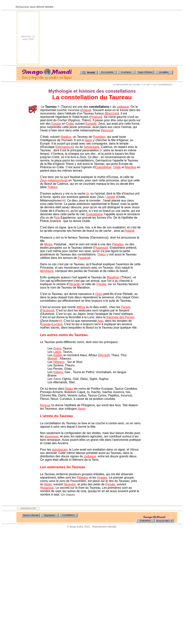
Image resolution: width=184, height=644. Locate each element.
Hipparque (47, 488)
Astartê (130, 231)
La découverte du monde (126, 84)
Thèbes (52, 187)
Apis (100, 321)
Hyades (102, 478)
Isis (58, 218)
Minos (48, 244)
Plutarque (101, 248)
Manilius (131, 167)
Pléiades (118, 244)
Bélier (48, 484)
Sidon (88, 140)
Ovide (117, 167)
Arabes (58, 355)
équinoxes (52, 436)
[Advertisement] (127, 38)
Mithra (81, 307)
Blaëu (69, 389)
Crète (70, 124)
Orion (99, 294)
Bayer (52, 359)
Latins (57, 352)
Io (88, 194)
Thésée (101, 284)
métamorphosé (58, 180)
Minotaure (47, 271)
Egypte (46, 324)
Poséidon (99, 137)
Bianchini (112, 113)
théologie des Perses (120, 317)
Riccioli (104, 355)
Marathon (113, 277)
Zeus (43, 180)
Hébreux (59, 362)
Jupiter (111, 197)
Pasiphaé (84, 258)
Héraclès (75, 284)
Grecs (57, 348)
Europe (56, 124)
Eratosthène (103, 167)
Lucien (57, 324)
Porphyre (47, 310)
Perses (126, 307)
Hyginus (96, 117)
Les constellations (162, 84)
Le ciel (146, 84)
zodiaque (123, 107)
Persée (110, 484)
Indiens (58, 372)
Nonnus (107, 130)
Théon (102, 254)
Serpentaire (92, 147)
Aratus (86, 110)
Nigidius (66, 137)
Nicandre (70, 484)
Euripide (91, 124)
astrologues (60, 450)
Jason (82, 409)
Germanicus (65, 147)
